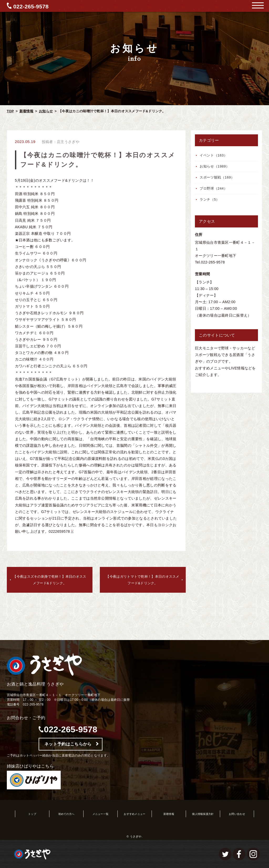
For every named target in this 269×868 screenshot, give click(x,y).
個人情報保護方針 (203, 814)
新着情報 (26, 111)
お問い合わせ (237, 814)
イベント (214, 155)
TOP (10, 111)
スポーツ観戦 (217, 177)
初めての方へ (66, 814)
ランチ (210, 199)
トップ (32, 814)
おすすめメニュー (134, 814)
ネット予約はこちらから (68, 744)
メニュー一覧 (101, 814)
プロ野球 (214, 188)
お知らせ (46, 111)
